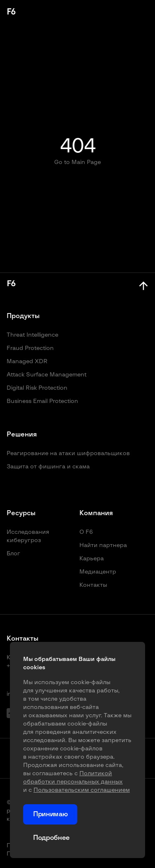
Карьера (92, 559)
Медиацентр (98, 572)
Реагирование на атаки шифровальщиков (68, 453)
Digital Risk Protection (37, 388)
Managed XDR (27, 362)
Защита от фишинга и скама (48, 467)
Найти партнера (103, 545)
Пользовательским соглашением (82, 790)
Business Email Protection (42, 401)
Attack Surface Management (46, 375)
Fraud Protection (30, 348)
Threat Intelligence (32, 335)
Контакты (93, 585)
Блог (13, 554)
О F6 (86, 532)
